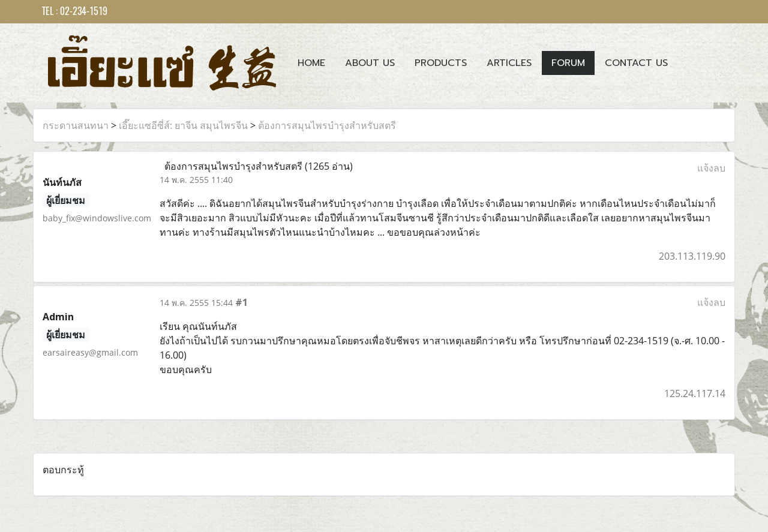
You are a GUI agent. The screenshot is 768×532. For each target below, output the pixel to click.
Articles (509, 63)
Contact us (636, 63)
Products (441, 63)
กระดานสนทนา (76, 125)
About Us (370, 63)
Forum (568, 63)
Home (311, 63)
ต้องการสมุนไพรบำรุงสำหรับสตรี (327, 125)
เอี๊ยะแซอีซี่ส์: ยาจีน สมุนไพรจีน (183, 125)
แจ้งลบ (711, 168)
